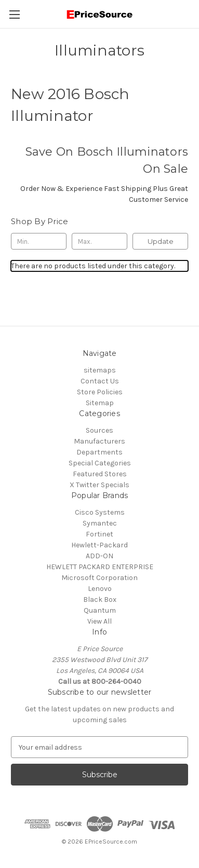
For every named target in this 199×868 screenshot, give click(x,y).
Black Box (100, 600)
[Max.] (100, 241)
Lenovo (100, 589)
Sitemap (100, 403)
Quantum (100, 610)
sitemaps (100, 370)
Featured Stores (100, 474)
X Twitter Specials (100, 485)
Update (161, 241)
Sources (100, 430)
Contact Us (100, 381)
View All (100, 621)
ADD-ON (100, 556)
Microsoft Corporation (100, 578)
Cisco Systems (100, 512)
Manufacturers (100, 441)
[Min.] (39, 241)
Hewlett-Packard (100, 545)
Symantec (100, 523)
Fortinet (100, 534)
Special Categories (100, 463)
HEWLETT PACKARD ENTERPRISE (100, 567)
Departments (100, 452)
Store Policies (100, 392)
